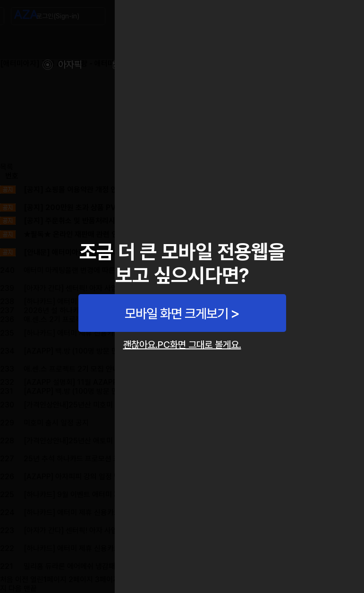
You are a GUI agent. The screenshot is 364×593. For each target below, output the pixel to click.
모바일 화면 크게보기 (176, 313)
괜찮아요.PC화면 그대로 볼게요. (182, 345)
